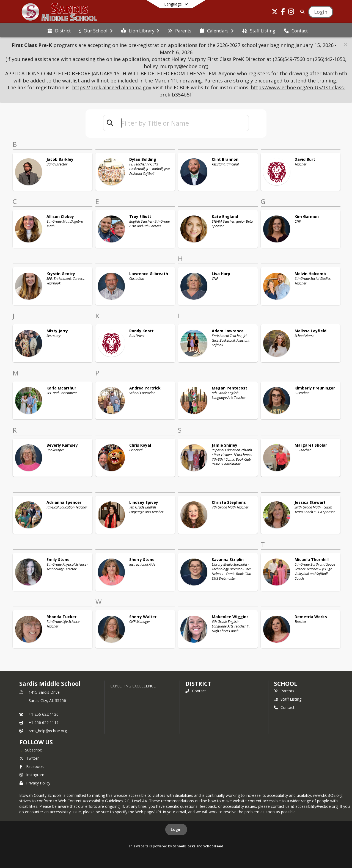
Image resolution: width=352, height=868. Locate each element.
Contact (196, 691)
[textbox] (183, 123)
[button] (346, 45)
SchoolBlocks (184, 846)
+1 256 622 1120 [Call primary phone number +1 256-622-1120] (44, 714)
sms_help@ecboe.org (48, 731)
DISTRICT (198, 684)
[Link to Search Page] (301, 12)
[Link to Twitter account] (275, 13)
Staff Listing (288, 699)
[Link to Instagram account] (291, 13)
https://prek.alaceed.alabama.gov (112, 87)
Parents (284, 691)
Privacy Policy (35, 783)
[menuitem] (59, 30)
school (286, 684)
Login (176, 829)
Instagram (32, 775)
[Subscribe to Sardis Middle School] (31, 750)
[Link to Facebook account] (283, 13)
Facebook (32, 766)
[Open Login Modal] (321, 12)
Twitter (29, 758)
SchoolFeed (213, 846)
